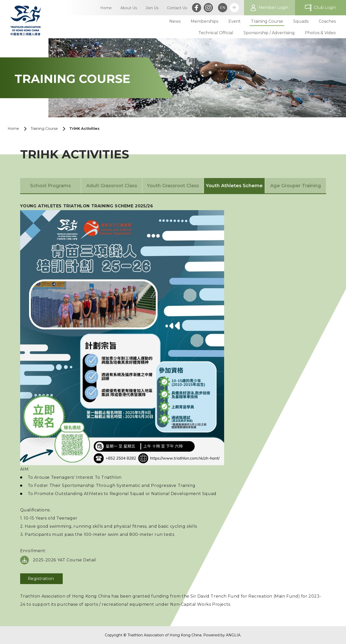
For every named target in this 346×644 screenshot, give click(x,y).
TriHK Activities (84, 129)
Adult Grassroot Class (112, 186)
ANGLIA (233, 635)
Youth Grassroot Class (173, 186)
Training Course (44, 129)
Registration (42, 579)
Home (13, 129)
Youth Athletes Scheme (234, 186)
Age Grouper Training (296, 186)
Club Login (325, 8)
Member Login (273, 8)
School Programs (50, 186)
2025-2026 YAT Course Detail (65, 560)
